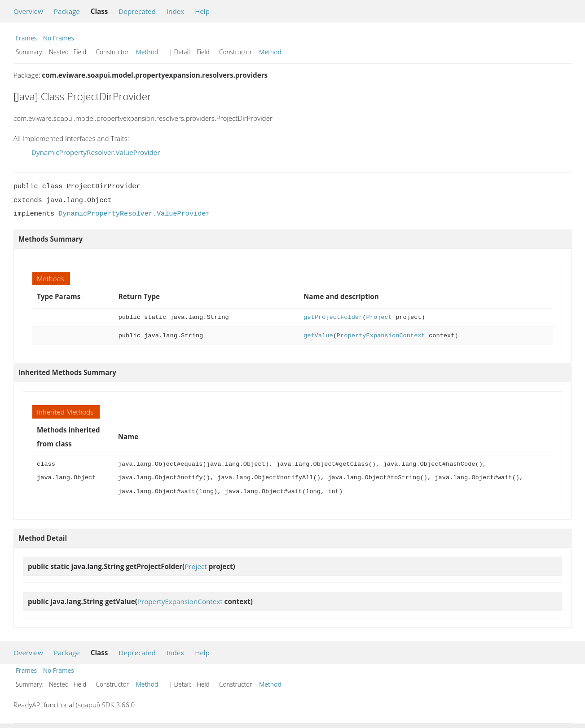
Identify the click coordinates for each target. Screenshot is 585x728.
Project (379, 317)
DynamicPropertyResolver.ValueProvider (96, 152)
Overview (28, 11)
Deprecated (137, 11)
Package (67, 11)
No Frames (59, 38)
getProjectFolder (333, 317)
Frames (26, 38)
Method (147, 52)
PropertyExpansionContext (381, 336)
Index (175, 11)
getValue (318, 336)
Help (202, 11)
